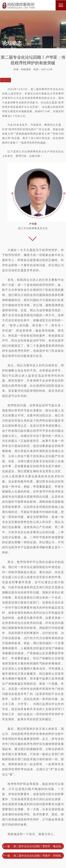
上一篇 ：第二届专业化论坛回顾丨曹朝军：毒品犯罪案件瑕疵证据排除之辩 (33, 846)
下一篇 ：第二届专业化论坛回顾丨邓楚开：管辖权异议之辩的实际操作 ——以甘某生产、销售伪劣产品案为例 (33, 856)
